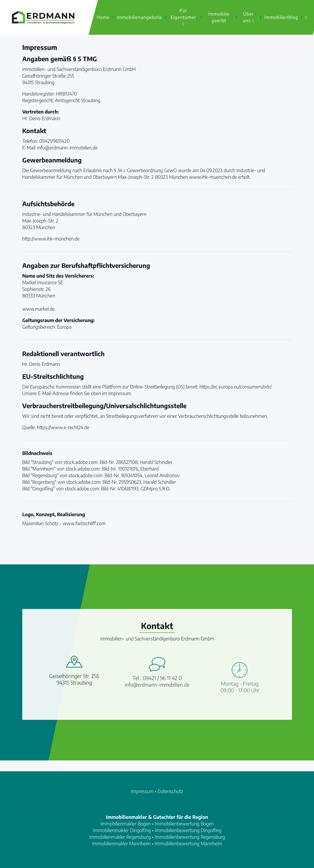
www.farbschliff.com (84, 523)
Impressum (142, 791)
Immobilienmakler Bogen (126, 823)
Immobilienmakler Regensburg (120, 837)
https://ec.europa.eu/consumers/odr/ (235, 386)
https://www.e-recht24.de (63, 427)
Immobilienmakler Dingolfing (122, 830)
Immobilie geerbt (219, 17)
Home (103, 17)
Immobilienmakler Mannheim (121, 843)
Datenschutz (170, 791)
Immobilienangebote (139, 17)
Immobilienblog (281, 17)
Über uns (248, 17)
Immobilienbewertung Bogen (184, 823)
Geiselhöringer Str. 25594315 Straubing (74, 697)
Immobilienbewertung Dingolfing (188, 830)
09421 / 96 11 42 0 (162, 702)
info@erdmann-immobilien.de (157, 709)
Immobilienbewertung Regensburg (190, 837)
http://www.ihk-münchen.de (51, 238)
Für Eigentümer (183, 17)
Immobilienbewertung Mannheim (188, 843)
